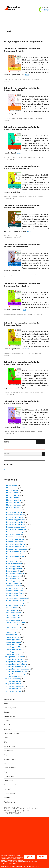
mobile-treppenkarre (13, 615)
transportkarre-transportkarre (16, 662)
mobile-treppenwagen (13, 630)
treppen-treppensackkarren (15, 686)
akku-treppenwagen (13, 507)
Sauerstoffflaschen (10, 759)
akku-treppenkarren (13, 495)
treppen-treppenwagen (14, 691)
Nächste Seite (43, 444)
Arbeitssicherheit (10, 699)
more (27, 75)
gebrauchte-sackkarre (13, 583)
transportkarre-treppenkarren (16, 664)
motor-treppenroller (13, 644)
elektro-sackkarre (12, 559)
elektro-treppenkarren (14, 569)
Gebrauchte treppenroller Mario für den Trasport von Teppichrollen (22, 285)
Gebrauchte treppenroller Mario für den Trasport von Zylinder (22, 89)
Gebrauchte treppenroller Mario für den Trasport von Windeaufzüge (22, 167)
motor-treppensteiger (13, 649)
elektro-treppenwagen (13, 581)
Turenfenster (8, 781)
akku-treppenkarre (12, 493)
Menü (9, 31)
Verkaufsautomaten (11, 785)
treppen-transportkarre (14, 681)
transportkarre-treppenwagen (16, 674)
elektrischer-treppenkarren (15, 544)
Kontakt (7, 470)
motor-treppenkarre (13, 640)
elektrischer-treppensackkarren (17, 549)
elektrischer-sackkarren (14, 537)
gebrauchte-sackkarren (14, 586)
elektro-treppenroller (13, 571)
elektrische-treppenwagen (15, 532)
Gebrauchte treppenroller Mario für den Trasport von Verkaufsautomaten (22, 207)
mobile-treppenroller (13, 620)
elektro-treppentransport (15, 578)
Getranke (7, 712)
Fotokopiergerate (10, 708)
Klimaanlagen (9, 725)
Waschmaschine (9, 802)
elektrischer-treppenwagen (15, 556)
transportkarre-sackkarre (15, 657)
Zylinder (7, 798)
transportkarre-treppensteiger (16, 671)
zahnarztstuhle (32, 158)
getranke (30, 79)
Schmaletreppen (10, 768)
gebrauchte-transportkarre (15, 588)
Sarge (6, 755)
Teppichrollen (9, 776)
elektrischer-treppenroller (15, 547)
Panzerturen (8, 751)
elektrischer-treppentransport (16, 554)
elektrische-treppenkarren (15, 520)
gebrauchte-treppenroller (19, 79)
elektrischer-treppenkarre (15, 542)
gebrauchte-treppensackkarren (17, 598)
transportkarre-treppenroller (16, 667)
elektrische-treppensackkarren (17, 525)
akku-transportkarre (13, 490)
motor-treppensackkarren (15, 647)
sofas (29, 353)
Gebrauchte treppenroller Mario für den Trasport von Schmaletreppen (22, 363)
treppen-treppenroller (13, 684)
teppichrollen (31, 314)
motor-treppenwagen (13, 654)
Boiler (6, 704)
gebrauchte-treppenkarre (14, 591)
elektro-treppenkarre (13, 566)
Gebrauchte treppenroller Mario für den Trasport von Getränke (22, 50)
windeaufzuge (32, 197)
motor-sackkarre (11, 632)
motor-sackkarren (12, 635)
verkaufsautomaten (33, 236)
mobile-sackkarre (12, 608)
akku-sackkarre (11, 485)
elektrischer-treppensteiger (15, 551)
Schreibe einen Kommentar (12, 238)
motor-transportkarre (13, 637)
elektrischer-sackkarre (14, 534)
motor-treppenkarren (13, 642)
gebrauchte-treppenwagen (15, 605)
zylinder (30, 118)
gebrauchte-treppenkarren (15, 593)
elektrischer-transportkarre (15, 539)
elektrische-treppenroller (15, 522)
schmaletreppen (32, 392)
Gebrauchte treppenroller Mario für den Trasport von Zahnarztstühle (22, 128)
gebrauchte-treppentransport (16, 603)
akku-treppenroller (12, 498)
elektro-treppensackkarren (15, 574)
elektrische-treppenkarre (15, 517)
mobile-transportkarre (14, 613)
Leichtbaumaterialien (11, 734)
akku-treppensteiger (13, 503)
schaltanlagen (31, 432)
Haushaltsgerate (10, 716)
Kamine (6, 721)
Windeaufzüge (9, 789)
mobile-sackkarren (12, 610)
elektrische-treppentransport (16, 529)
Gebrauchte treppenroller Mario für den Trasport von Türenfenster (22, 246)
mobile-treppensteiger (13, 625)
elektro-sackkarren (12, 561)
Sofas (6, 772)
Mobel (6, 738)
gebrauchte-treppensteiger (15, 600)
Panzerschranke (9, 746)
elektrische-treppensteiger (15, 527)
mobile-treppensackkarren (15, 622)
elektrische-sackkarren (14, 512)
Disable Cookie (42, 853)
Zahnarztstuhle (9, 793)
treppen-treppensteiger (14, 689)
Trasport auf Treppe (14, 8)
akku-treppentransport (14, 505)
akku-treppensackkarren (14, 500)
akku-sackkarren (12, 488)
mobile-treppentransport (14, 627)
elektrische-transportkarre (15, 515)
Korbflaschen (8, 729)
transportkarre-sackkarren (15, 659)
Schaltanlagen (9, 763)
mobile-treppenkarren (13, 618)
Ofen (6, 742)
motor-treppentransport (14, 652)
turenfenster (31, 275)
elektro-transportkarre (14, 564)
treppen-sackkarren (13, 679)
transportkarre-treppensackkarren (18, 669)
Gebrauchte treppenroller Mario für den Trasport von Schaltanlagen (22, 402)
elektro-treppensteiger (14, 576)
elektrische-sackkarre (13, 510)
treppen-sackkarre (12, 676)
